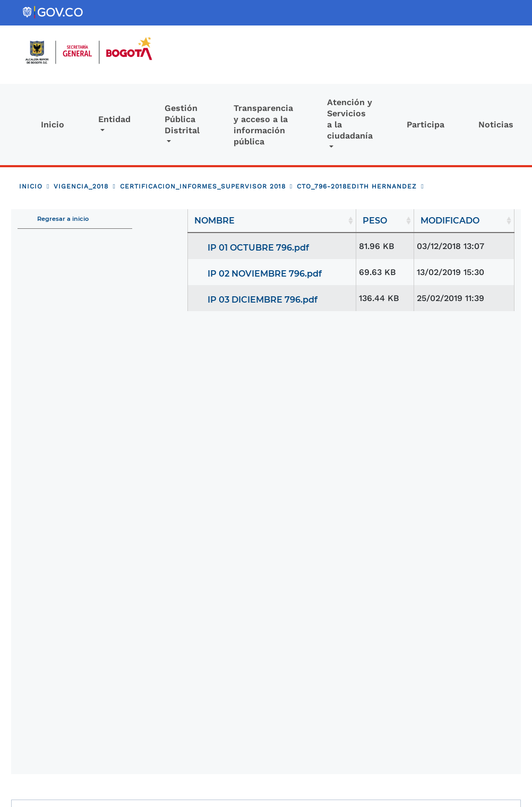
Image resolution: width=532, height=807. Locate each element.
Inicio (53, 125)
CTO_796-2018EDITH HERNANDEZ (357, 186)
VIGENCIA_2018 (81, 186)
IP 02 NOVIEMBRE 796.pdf (265, 274)
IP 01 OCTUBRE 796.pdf (258, 248)
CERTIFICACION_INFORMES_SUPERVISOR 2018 (203, 186)
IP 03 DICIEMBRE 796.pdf (263, 300)
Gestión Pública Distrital (182, 119)
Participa (426, 125)
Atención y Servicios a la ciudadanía (350, 119)
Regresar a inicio (63, 219)
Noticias (496, 125)
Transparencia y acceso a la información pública (263, 125)
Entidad (114, 119)
